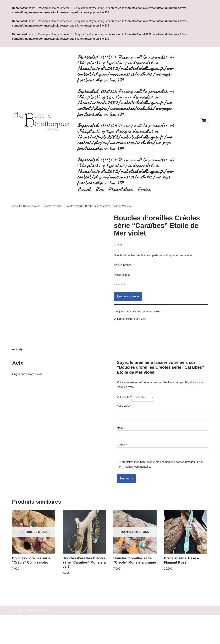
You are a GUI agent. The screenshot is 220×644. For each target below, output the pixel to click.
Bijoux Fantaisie (32, 207)
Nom (121, 467)
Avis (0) (17, 388)
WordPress (44, 640)
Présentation (121, 189)
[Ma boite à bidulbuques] (42, 121)
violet (144, 320)
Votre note (124, 436)
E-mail (122, 484)
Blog (100, 189)
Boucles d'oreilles (53, 207)
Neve (15, 640)
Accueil (84, 189)
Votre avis (124, 444)
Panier (144, 189)
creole (137, 320)
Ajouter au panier (128, 297)
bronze (129, 320)
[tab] (17, 388)
